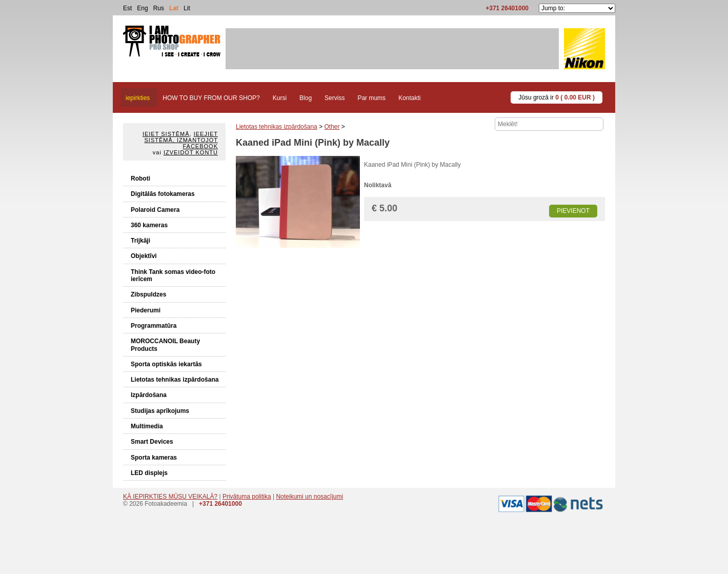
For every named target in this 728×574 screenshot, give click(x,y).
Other (332, 127)
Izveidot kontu (191, 152)
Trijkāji (140, 241)
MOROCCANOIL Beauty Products (165, 345)
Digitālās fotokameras (163, 194)
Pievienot (573, 211)
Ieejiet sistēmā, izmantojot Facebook (181, 140)
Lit (187, 8)
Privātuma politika (247, 497)
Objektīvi (144, 256)
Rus (159, 8)
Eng (142, 8)
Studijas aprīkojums (160, 411)
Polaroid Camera (155, 210)
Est (127, 8)
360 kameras (149, 225)
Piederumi (146, 310)
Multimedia (147, 426)
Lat (174, 8)
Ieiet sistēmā (166, 134)
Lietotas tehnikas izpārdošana (175, 380)
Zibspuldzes (148, 294)
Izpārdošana (149, 395)
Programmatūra (154, 326)
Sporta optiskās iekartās (166, 364)
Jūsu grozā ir (557, 97)
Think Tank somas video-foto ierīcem (173, 275)
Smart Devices (152, 442)
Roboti (140, 179)
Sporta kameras (154, 458)
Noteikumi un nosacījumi (309, 497)
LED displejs (149, 473)
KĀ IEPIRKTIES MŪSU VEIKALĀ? (170, 497)
